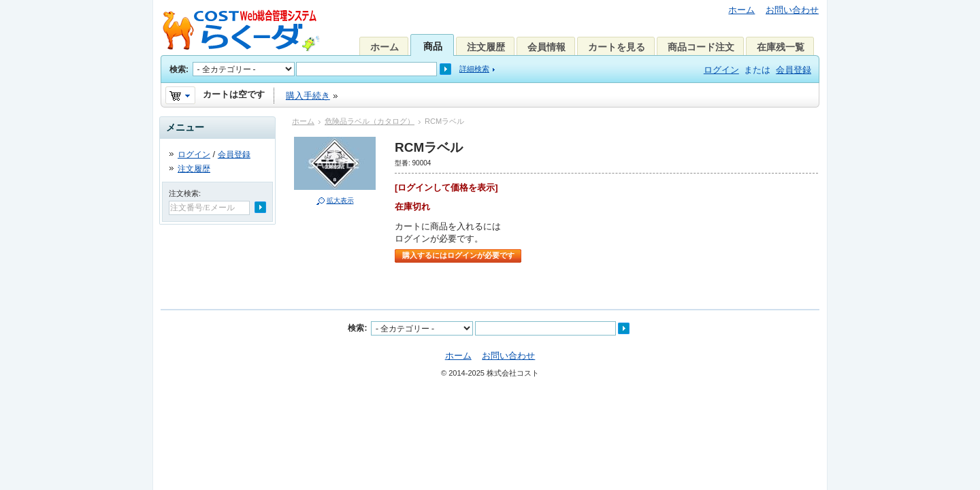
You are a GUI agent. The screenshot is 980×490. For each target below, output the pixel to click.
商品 (433, 46)
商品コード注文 (701, 47)
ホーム (741, 10)
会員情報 (546, 47)
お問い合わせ (792, 10)
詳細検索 (474, 69)
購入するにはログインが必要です (458, 255)
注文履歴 (486, 47)
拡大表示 (340, 200)
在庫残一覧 (781, 47)
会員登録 (794, 70)
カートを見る (617, 47)
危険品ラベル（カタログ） (370, 121)
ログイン (721, 70)
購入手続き (308, 96)
